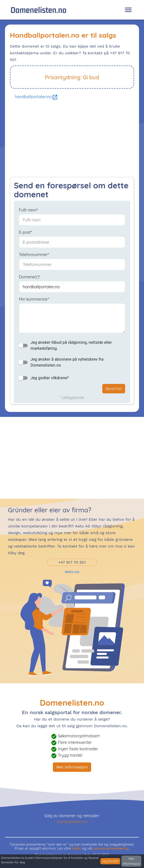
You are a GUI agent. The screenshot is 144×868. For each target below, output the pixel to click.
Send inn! (114, 389)
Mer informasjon (72, 767)
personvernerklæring (111, 848)
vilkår (77, 848)
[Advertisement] (72, 140)
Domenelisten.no (38, 10)
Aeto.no (72, 572)
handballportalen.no (36, 97)
